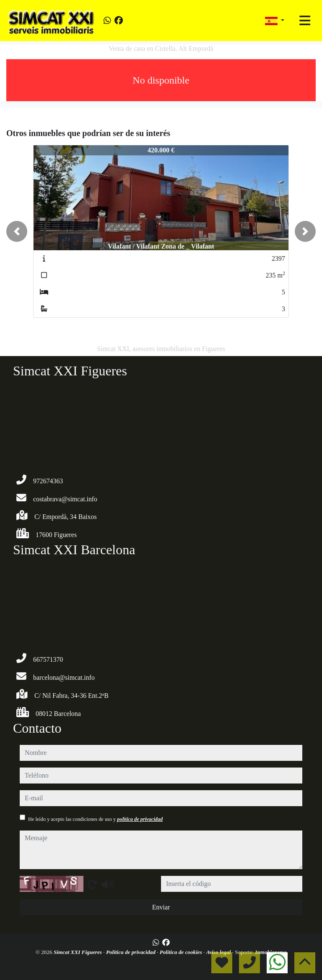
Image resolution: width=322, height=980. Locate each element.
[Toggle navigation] (305, 21)
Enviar (161, 907)
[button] (17, 231)
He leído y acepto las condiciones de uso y (95, 819)
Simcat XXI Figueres (78, 952)
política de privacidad (140, 819)
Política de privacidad (131, 952)
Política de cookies (182, 952)
